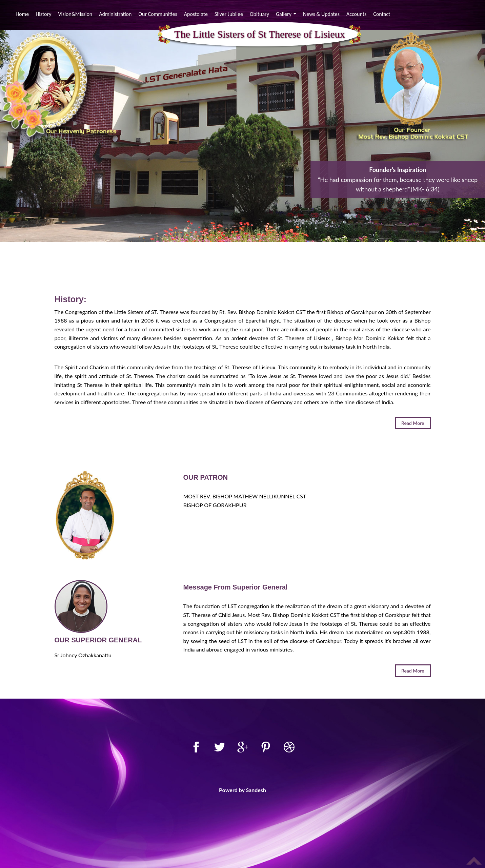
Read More (413, 423)
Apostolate (196, 14)
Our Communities (158, 14)
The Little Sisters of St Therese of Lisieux (260, 34)
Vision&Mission (75, 14)
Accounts (356, 14)
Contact (382, 14)
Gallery (287, 15)
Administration (115, 14)
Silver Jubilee (229, 14)
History (43, 14)
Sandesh (256, 790)
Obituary (259, 14)
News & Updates (321, 14)
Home (23, 14)
